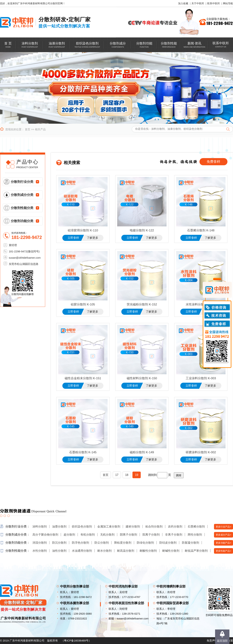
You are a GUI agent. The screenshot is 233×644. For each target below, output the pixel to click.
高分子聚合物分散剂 (45, 535)
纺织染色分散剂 (82, 527)
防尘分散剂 (102, 543)
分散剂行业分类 (22, 182)
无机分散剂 (107, 535)
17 (117, 475)
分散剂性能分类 (22, 208)
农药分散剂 (175, 527)
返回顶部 (222, 641)
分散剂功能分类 (22, 221)
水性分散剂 (40, 551)
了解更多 (92, 238)
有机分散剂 (88, 535)
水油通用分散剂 (82, 551)
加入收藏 (183, 3)
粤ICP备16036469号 (76, 641)
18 (127, 475)
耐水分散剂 (104, 551)
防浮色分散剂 (80, 543)
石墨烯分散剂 (196, 527)
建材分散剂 (133, 527)
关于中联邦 (198, 3)
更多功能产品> (224, 543)
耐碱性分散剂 (171, 551)
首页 (28, 129)
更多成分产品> (224, 535)
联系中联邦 (213, 3)
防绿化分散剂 (145, 543)
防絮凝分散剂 (191, 543)
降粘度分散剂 (123, 543)
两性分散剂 (195, 535)
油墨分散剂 (59, 527)
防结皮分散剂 (168, 543)
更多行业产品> (224, 527)
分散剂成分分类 (22, 195)
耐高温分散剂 (126, 551)
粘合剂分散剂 (154, 527)
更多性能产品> (224, 551)
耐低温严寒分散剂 (196, 551)
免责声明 (212, 641)
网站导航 (228, 3)
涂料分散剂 (40, 527)
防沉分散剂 (59, 543)
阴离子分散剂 (129, 535)
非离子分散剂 (174, 535)
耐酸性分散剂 (148, 551)
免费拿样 (213, 162)
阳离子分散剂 (151, 535)
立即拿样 (73, 238)
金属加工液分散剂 (109, 527)
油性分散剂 (59, 551)
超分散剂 (69, 535)
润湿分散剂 (40, 543)
